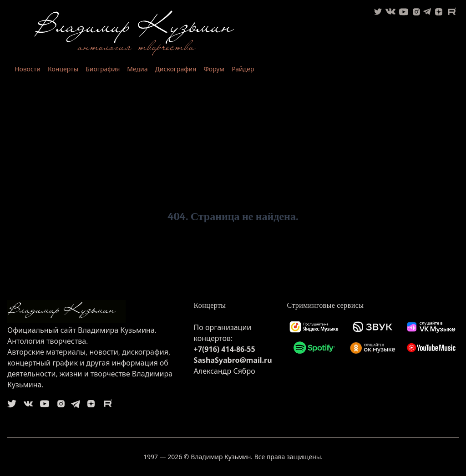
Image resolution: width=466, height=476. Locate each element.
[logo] (93, 311)
